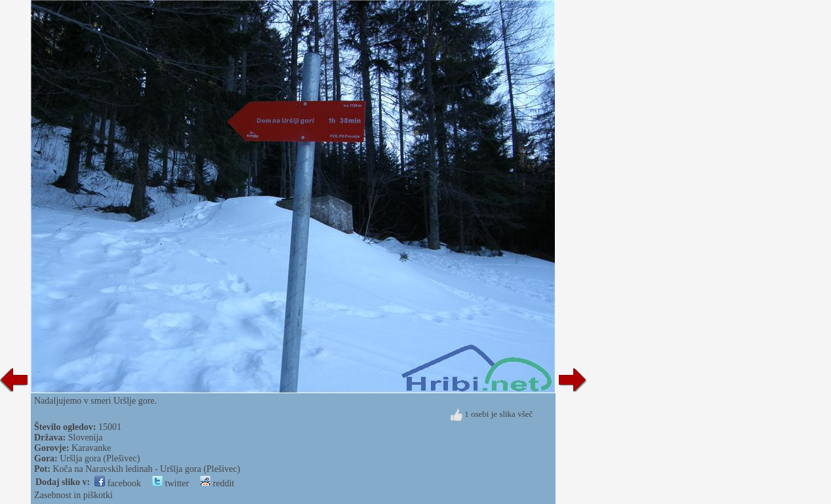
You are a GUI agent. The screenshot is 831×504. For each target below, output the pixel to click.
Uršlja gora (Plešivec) (100, 458)
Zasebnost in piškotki (73, 495)
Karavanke (91, 448)
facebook (118, 483)
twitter (171, 483)
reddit (217, 483)
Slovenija (86, 437)
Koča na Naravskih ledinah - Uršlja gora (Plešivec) (146, 469)
